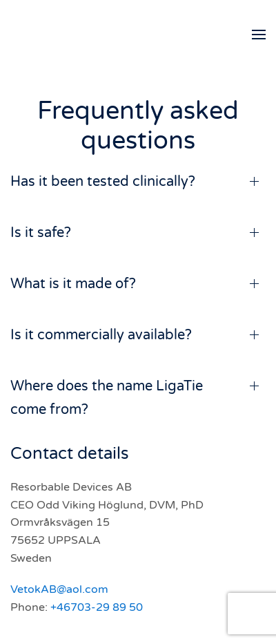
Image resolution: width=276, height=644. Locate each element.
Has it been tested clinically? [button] (103, 182)
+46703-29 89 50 (97, 607)
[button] (259, 35)
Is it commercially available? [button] (101, 335)
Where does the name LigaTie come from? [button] (107, 398)
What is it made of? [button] (73, 284)
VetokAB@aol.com (59, 589)
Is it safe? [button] (41, 233)
